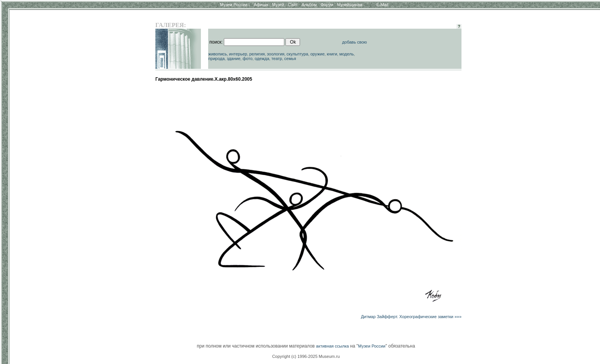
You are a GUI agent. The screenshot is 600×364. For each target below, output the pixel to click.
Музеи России (235, 5)
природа (216, 58)
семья (290, 58)
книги (332, 54)
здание (234, 58)
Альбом (309, 5)
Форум (327, 5)
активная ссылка (333, 346)
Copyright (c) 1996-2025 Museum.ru (306, 356)
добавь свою (355, 42)
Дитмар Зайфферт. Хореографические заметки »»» (411, 317)
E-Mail (382, 5)
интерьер (238, 54)
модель (347, 54)
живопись (218, 54)
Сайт (293, 5)
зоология (276, 54)
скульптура (298, 54)
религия (257, 54)
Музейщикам (350, 5)
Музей (278, 5)
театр (277, 58)
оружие (317, 54)
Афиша (261, 5)
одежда (262, 58)
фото (248, 58)
